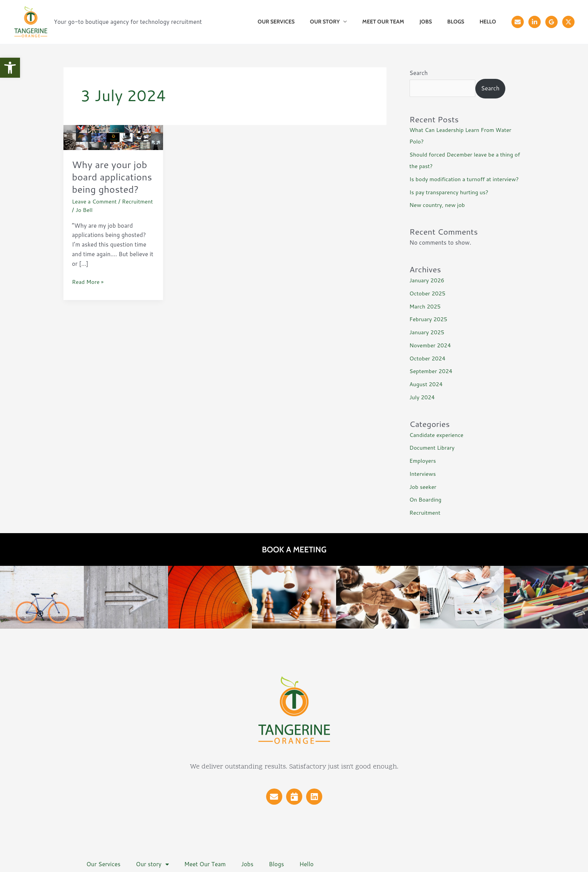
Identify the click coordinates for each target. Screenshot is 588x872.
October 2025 (429, 293)
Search (419, 73)
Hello (490, 22)
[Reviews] (551, 22)
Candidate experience (438, 435)
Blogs (463, 22)
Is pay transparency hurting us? (451, 192)
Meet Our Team (399, 22)
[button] (10, 68)
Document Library (433, 448)
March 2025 (426, 306)
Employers (424, 461)
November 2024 (431, 345)
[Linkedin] (535, 22)
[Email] (518, 22)
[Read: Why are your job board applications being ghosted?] (113, 137)
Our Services (301, 22)
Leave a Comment (96, 214)
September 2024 (432, 371)
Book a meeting (294, 549)
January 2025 (428, 332)
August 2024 (427, 384)
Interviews (424, 474)
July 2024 (423, 397)
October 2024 (429, 358)
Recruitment (88, 222)
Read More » (89, 294)
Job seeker (424, 487)
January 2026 (428, 280)
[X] (568, 22)
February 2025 (430, 319)
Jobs (437, 22)
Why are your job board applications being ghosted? (112, 183)
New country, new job (439, 205)
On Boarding (426, 499)
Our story (346, 22)
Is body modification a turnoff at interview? (467, 179)
